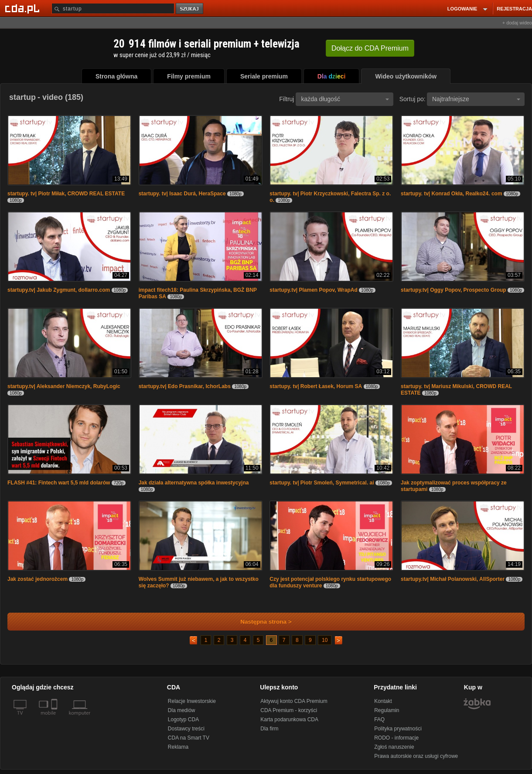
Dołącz (370, 48)
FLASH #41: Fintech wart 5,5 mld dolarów (59, 483)
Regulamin (387, 710)
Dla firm (269, 729)
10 (325, 640)
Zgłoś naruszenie (394, 747)
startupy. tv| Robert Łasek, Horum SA (316, 386)
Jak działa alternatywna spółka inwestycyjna (194, 483)
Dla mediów (182, 710)
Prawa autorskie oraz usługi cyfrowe (416, 756)
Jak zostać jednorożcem (38, 579)
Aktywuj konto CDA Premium (294, 701)
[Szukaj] (113, 9)
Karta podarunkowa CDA (289, 719)
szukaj (190, 9)
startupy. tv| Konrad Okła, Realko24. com (452, 194)
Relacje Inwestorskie (192, 701)
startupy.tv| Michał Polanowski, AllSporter (453, 579)
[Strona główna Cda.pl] (24, 8)
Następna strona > (260, 622)
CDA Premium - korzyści (289, 710)
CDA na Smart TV (189, 738)
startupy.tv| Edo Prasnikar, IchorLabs (185, 386)
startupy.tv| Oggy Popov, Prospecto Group (454, 290)
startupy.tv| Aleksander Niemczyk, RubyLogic (64, 386)
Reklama (178, 747)
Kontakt (383, 701)
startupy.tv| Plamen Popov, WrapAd (313, 290)
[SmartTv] (55, 718)
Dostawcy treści (186, 729)
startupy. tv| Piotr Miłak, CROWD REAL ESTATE (66, 194)
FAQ (379, 719)
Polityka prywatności (398, 729)
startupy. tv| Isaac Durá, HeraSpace (182, 194)
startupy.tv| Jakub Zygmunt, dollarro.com (59, 290)
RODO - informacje (396, 738)
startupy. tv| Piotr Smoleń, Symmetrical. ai (322, 483)
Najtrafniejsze (476, 99)
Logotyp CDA (183, 719)
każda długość (345, 99)
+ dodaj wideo (517, 23)
